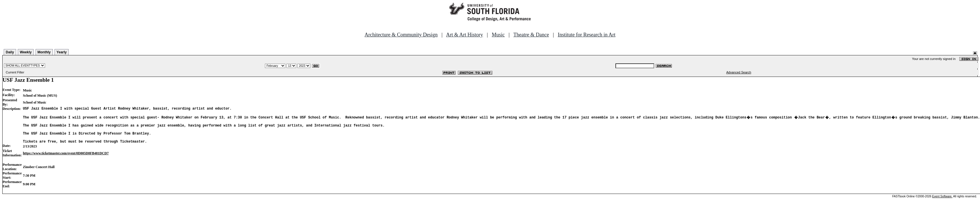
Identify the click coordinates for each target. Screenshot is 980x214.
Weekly (26, 52)
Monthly (44, 52)
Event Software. (942, 203)
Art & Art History (465, 35)
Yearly (62, 52)
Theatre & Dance (531, 35)
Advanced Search (739, 72)
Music (498, 35)
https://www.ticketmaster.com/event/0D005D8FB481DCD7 (66, 160)
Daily (10, 52)
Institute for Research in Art (587, 35)
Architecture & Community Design (401, 35)
